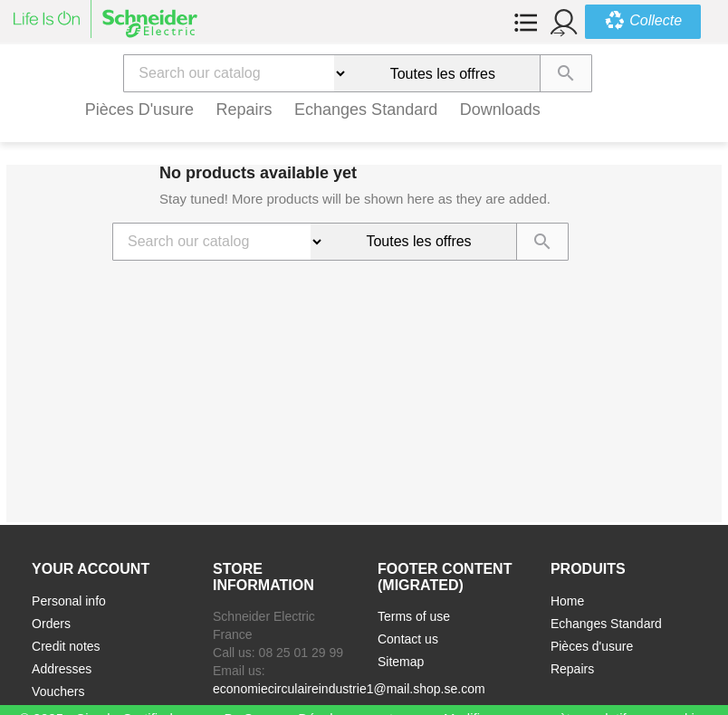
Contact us (408, 639)
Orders (51, 624)
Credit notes (66, 646)
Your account (91, 569)
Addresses (62, 669)
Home (567, 601)
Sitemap (401, 662)
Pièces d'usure (140, 110)
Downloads (500, 110)
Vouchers (58, 691)
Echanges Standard (366, 110)
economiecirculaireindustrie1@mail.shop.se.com (349, 689)
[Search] (229, 73)
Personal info (69, 601)
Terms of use (414, 616)
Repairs (244, 110)
